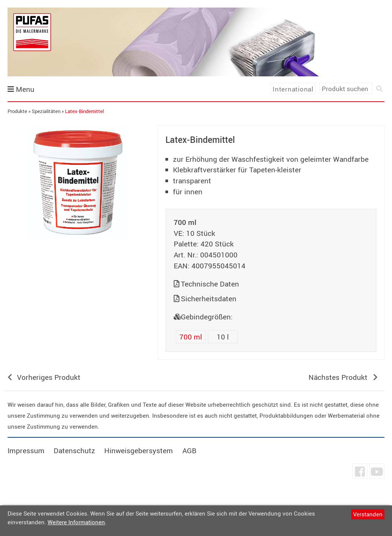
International (293, 89)
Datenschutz (74, 451)
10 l (223, 337)
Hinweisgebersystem (139, 451)
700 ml (191, 337)
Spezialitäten (46, 111)
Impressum (26, 451)
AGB (189, 451)
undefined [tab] (77, 252)
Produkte (17, 111)
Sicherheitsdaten (209, 299)
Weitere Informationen (76, 522)
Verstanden (368, 514)
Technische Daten (210, 284)
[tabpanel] (77, 182)
